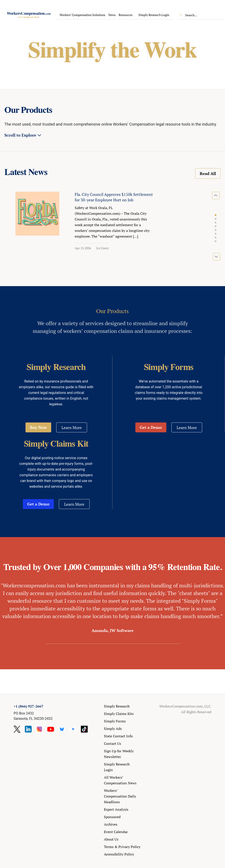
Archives (111, 824)
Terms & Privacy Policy (122, 847)
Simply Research (117, 706)
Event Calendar (116, 832)
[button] (216, 215)
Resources (126, 15)
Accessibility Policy (119, 854)
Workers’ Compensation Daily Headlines (120, 796)
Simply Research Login (154, 15)
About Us (111, 839)
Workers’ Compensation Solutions (82, 15)
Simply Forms (115, 721)
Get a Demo (151, 427)
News (112, 15)
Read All (208, 173)
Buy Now (38, 427)
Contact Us (112, 743)
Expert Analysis (116, 809)
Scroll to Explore (20, 135)
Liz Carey (103, 248)
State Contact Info (118, 736)
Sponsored (112, 817)
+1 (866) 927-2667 (28, 706)
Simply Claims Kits (119, 714)
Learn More (72, 428)
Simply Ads (113, 729)
